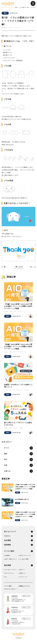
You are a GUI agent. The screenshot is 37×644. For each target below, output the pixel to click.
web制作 (8, 558)
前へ (4, 267)
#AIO (16, 312)
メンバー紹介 (8, 589)
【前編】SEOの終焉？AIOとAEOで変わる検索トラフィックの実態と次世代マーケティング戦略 (18, 347)
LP (6, 579)
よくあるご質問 (24, 561)
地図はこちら (25, 599)
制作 (6, 455)
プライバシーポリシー (11, 592)
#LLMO (6, 312)
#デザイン (18, 28)
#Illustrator (4, 28)
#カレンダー (20, 391)
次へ (33, 267)
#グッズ (6, 391)
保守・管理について (11, 561)
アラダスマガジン (10, 7)
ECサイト (22, 572)
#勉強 (21, 429)
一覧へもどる (19, 267)
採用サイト (23, 576)
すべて (7, 449)
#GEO (11, 312)
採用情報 (8, 547)
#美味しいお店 (8, 429)
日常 (6, 467)
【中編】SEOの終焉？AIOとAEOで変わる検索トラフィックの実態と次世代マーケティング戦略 (18, 307)
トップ (3, 7)
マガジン (8, 538)
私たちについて (10, 534)
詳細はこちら (25, 621)
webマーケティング (25, 558)
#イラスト (11, 28)
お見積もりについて (24, 589)
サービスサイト (10, 576)
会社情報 (8, 542)
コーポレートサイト (11, 572)
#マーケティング (23, 312)
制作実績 (8, 568)
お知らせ (7, 473)
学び (5, 13)
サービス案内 (9, 553)
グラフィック (23, 579)
